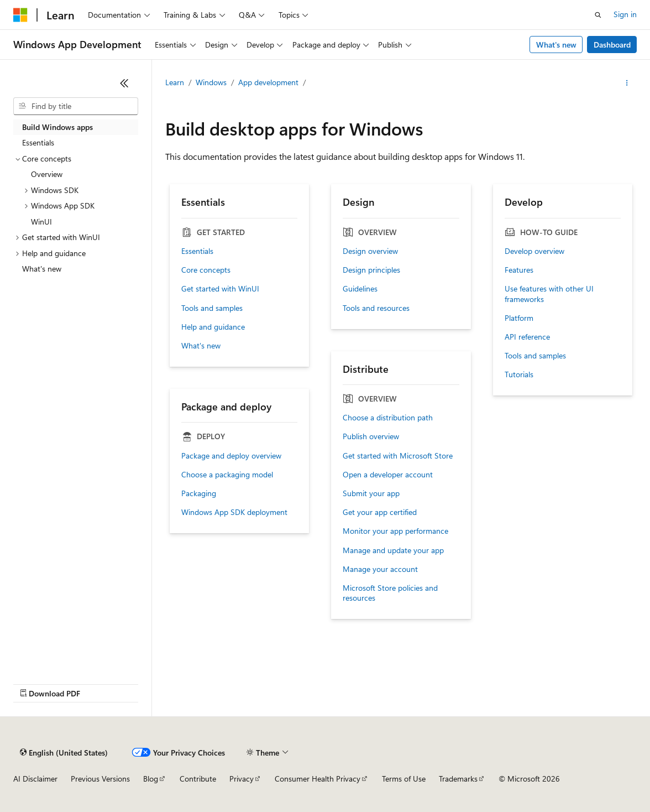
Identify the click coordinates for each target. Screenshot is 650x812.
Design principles (371, 270)
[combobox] (76, 106)
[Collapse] (124, 83)
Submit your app (371, 493)
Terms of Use (404, 779)
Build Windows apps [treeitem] (57, 127)
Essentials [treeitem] (38, 142)
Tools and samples (212, 308)
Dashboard (612, 45)
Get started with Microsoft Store (398, 456)
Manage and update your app (393, 550)
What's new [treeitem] (42, 269)
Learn (175, 82)
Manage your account (380, 569)
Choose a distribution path (388, 418)
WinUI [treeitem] (41, 222)
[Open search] (598, 15)
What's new (556, 45)
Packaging (199, 493)
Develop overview (534, 251)
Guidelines (360, 289)
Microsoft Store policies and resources (390, 593)
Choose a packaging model (227, 475)
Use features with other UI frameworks (549, 294)
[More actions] (627, 83)
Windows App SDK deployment (234, 512)
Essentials (197, 251)
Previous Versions (100, 779)
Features (519, 270)
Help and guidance (213, 327)
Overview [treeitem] (47, 174)
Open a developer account (388, 475)
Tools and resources (376, 308)
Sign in (625, 14)
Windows (211, 82)
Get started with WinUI (220, 289)
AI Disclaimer (35, 779)
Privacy (242, 779)
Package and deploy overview (231, 456)
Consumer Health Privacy (318, 779)
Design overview (370, 251)
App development (268, 82)
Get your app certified (380, 512)
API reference (527, 337)
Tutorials (519, 374)
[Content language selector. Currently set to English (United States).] (64, 752)
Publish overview (371, 436)
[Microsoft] (20, 15)
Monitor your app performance (395, 531)
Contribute (198, 779)
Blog (151, 779)
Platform (519, 318)
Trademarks (458, 779)
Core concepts (206, 270)
